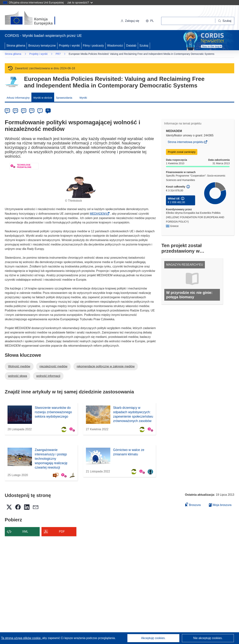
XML (25, 532)
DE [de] (7, 110)
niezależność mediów (53, 366)
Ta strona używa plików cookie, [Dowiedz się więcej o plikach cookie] (22, 638)
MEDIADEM (99, 214)
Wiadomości (115, 46)
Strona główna (16, 46)
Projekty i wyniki (69, 46)
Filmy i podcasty (94, 46)
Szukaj (144, 46)
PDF (62, 532)
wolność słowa (18, 376)
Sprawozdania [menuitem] (64, 98)
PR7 (58, 54)
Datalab (131, 46)
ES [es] (24, 110)
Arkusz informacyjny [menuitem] (18, 98)
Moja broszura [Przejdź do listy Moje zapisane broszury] (220, 505)
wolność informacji (48, 376)
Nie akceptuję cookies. (208, 638)
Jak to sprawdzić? (80, 2)
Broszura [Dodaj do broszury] (193, 504)
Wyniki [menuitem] (83, 98)
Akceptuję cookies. (153, 638)
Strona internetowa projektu (186, 142)
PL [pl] (48, 110)
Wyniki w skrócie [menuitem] (43, 98)
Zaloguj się (130, 21)
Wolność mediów (19, 366)
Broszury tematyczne (42, 46)
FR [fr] (32, 110)
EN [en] (16, 110)
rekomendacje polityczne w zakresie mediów (106, 366)
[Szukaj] (225, 21)
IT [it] (40, 110)
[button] (150, 21)
